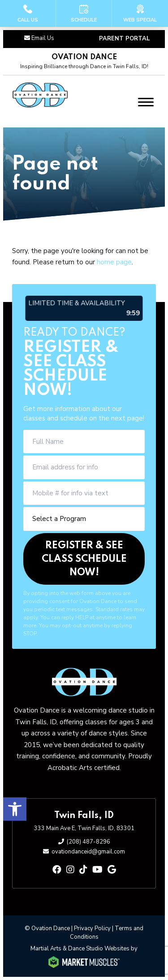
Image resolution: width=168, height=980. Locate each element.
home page (114, 262)
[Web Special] (140, 13)
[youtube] (97, 870)
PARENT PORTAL (125, 39)
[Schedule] (84, 13)
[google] (112, 870)
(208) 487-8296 (88, 842)
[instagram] (70, 870)
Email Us (43, 38)
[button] (15, 809)
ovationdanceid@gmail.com (88, 852)
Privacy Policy (92, 928)
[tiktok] (83, 870)
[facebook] (57, 870)
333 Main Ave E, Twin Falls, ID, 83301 (84, 828)
